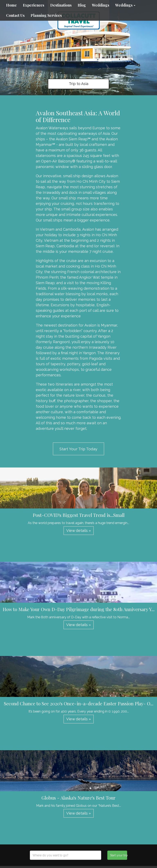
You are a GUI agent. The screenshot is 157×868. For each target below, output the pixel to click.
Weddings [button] (125, 5)
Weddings (101, 5)
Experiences (34, 5)
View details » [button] (79, 530)
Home (11, 5)
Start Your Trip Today (78, 449)
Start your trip (118, 855)
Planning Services (46, 15)
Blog (82, 5)
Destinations (61, 5)
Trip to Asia (79, 84)
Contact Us (15, 15)
